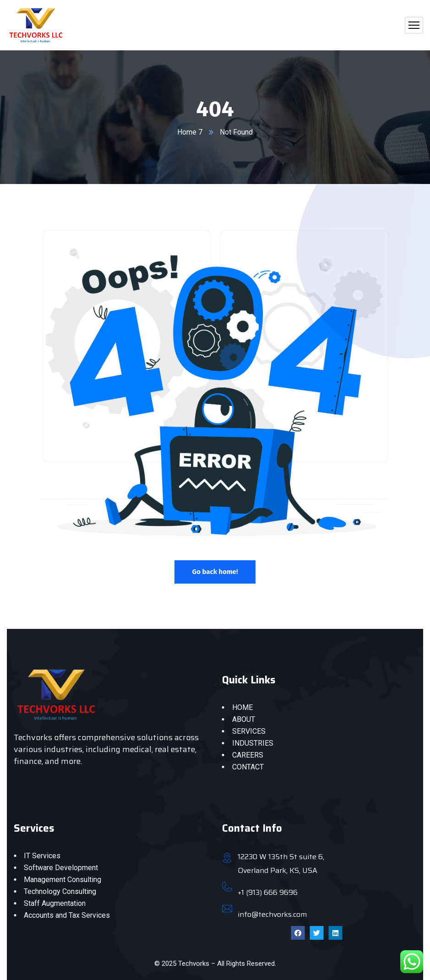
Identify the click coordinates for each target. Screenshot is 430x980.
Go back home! (215, 572)
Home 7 (190, 132)
